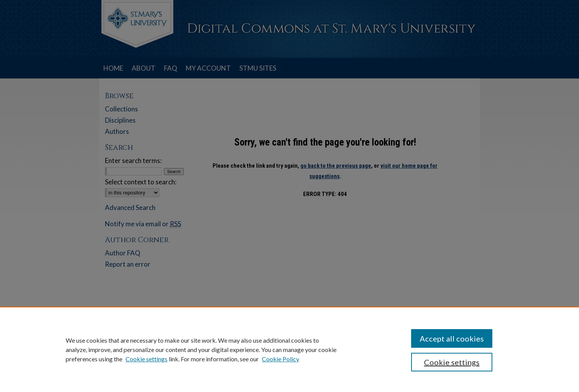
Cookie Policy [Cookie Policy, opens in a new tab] (281, 359)
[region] (289, 349)
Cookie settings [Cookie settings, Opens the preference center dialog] (452, 362)
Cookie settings (146, 359)
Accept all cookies (452, 338)
